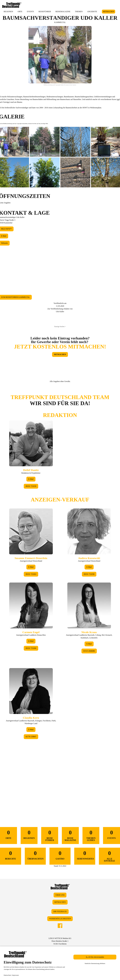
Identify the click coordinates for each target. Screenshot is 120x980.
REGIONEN (8, 12)
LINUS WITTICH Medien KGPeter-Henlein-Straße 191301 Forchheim (60, 941)
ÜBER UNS (60, 895)
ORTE (20, 12)
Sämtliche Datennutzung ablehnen (95, 963)
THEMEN (79, 12)
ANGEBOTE (92, 12)
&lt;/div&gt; (60, 598)
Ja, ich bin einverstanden (95, 957)
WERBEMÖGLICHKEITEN (60, 919)
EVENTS (30, 12)
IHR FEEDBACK (60, 911)
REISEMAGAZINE (63, 12)
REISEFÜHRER (45, 12)
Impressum (15, 975)
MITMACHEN (109, 12)
